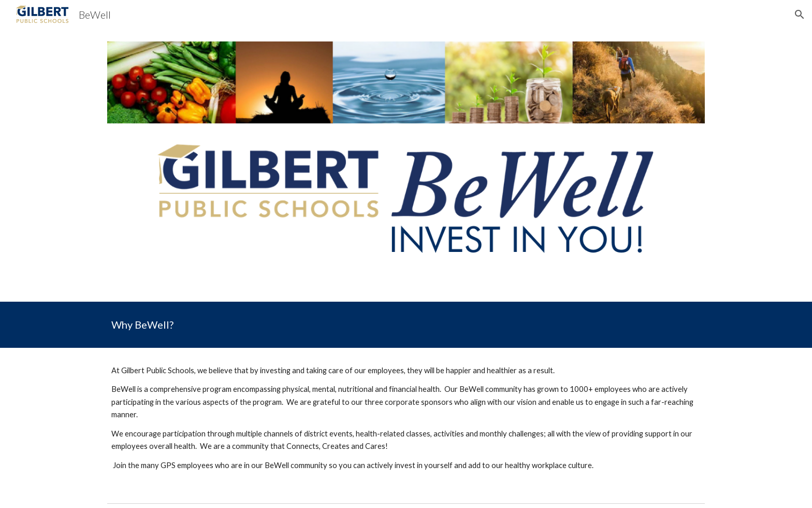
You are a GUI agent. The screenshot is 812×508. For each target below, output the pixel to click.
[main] (406, 325)
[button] (800, 15)
